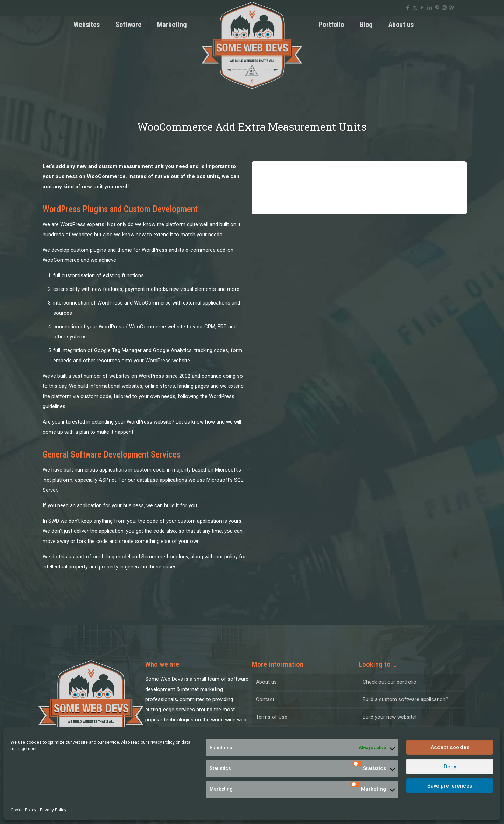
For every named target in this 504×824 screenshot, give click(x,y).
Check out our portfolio (390, 682)
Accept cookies (450, 747)
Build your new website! (390, 717)
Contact (265, 699)
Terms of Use (272, 717)
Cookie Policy (23, 810)
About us (266, 682)
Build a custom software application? (405, 699)
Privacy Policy (161, 742)
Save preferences (450, 786)
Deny (450, 767)
